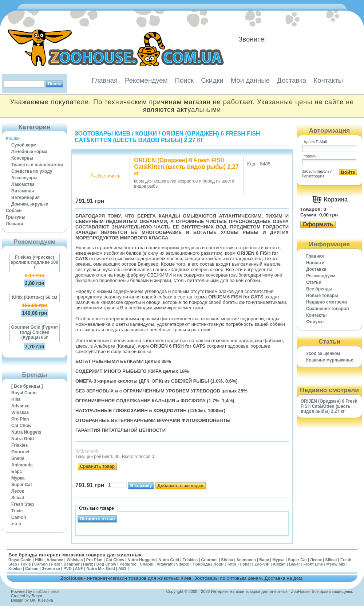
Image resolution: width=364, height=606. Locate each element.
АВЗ (122, 568)
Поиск (184, 80)
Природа (201, 564)
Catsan (32, 568)
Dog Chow (106, 564)
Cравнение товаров (328, 309)
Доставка (292, 80)
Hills (16, 399)
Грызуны (16, 217)
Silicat (18, 498)
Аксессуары (24, 178)
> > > (16, 524)
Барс (17, 472)
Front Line (313, 564)
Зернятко (51, 568)
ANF (79, 568)
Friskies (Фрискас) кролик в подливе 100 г (35, 262)
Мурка (18, 478)
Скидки (212, 80)
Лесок (18, 491)
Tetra (232, 564)
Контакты (328, 80)
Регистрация (313, 176)
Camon (19, 517)
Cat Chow (21, 426)
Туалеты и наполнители (37, 165)
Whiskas (20, 413)
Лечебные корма (29, 152)
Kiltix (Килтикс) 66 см (35, 297)
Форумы (315, 322)
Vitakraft (165, 564)
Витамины (23, 191)
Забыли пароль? (317, 171)
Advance (20, 406)
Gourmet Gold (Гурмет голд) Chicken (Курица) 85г (34, 332)
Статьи (314, 282)
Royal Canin (24, 393)
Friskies (19, 445)
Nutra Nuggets (26, 432)
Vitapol (183, 564)
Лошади (14, 224)
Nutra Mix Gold (100, 568)
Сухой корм (24, 145)
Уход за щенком (323, 353)
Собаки (14, 211)
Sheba (18, 458)
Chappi (147, 564)
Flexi (56, 564)
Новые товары (322, 296)
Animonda (22, 465)
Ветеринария (25, 198)
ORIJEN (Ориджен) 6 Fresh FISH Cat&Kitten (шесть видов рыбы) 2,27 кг (167, 137)
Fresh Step (23, 504)
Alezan (279, 564)
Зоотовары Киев (102, 134)
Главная (105, 80)
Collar (246, 564)
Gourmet (20, 452)
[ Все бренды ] (27, 386)
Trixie (17, 511)
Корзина (336, 200)
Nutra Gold (23, 439)
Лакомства (23, 184)
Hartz (88, 564)
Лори (218, 564)
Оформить (318, 224)
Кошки (13, 138)
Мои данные (250, 80)
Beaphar (72, 564)
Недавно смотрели (327, 302)
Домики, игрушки (30, 204)
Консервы (22, 158)
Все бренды (319, 289)
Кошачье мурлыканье (330, 360)
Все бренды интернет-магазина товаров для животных (75, 555)
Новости (315, 263)
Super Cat (22, 485)
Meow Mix (336, 564)
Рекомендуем (146, 80)
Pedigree (128, 564)
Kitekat (15, 568)
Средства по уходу (32, 171)
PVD (68, 568)
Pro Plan (20, 419)
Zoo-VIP (262, 564)
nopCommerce (46, 591)
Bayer (295, 564)
